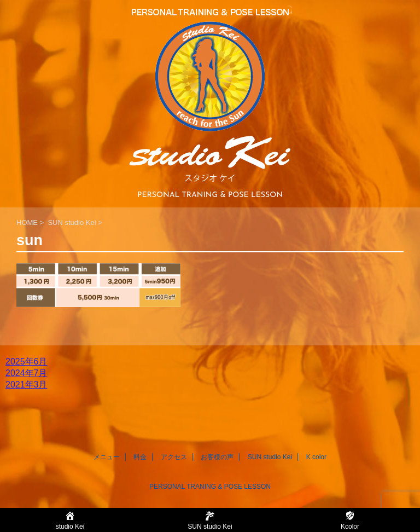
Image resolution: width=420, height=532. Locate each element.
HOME (27, 222)
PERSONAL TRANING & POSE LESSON (210, 487)
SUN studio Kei (72, 222)
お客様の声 (217, 457)
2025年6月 (27, 362)
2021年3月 (27, 384)
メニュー (107, 457)
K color (316, 457)
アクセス (174, 457)
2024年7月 (27, 373)
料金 (140, 457)
